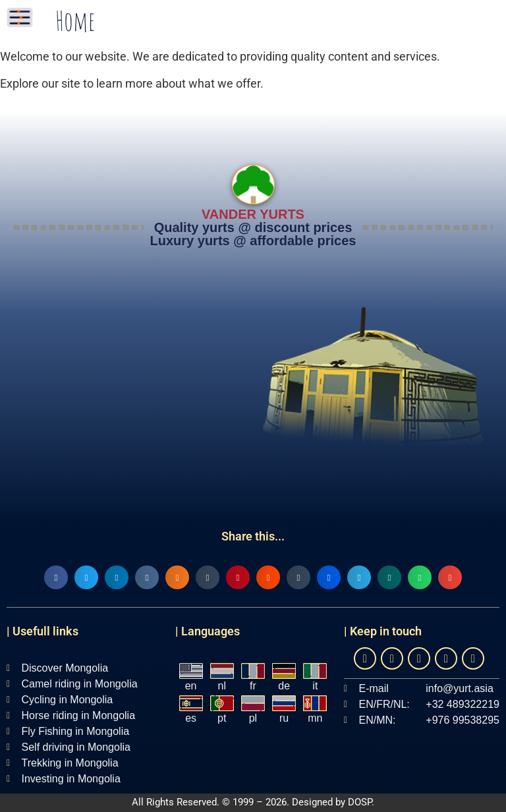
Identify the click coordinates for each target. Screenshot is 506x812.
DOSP (360, 802)
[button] (56, 577)
